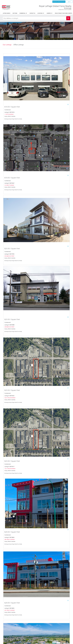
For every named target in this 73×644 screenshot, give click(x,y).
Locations (60, 614)
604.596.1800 (17, 622)
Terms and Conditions (47, 622)
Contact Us (45, 614)
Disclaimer (59, 620)
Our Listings (7, 45)
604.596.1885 (15, 624)
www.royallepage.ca (62, 618)
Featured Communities (47, 618)
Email (11, 625)
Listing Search (60, 611)
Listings (31, 13)
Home (26, 13)
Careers (44, 616)
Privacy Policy (45, 620)
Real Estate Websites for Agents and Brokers (24, 643)
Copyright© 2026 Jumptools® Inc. (9, 643)
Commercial (60, 613)
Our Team (44, 613)
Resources (39, 13)
